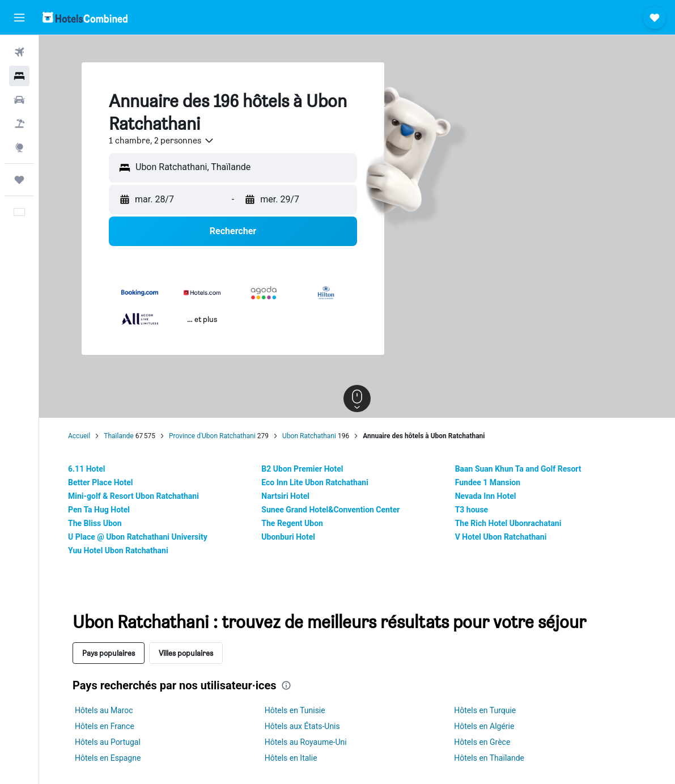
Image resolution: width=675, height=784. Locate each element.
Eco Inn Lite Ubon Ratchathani (315, 482)
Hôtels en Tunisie (295, 710)
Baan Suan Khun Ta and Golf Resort (518, 469)
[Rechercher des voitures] (19, 100)
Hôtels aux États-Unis (302, 726)
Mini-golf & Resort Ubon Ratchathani (133, 496)
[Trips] (19, 180)
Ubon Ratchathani (309, 436)
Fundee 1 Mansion (488, 482)
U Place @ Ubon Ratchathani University (138, 537)
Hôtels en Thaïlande (489, 758)
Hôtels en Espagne (108, 758)
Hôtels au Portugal (108, 742)
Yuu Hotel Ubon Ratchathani (118, 550)
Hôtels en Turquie (485, 710)
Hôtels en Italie (291, 758)
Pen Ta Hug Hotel (99, 510)
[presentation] (286, 685)
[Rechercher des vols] (19, 52)
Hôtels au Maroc (104, 710)
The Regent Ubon (292, 523)
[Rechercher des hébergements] (19, 76)
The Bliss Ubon (95, 523)
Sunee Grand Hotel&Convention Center (330, 510)
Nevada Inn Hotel (486, 496)
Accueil (79, 436)
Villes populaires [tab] (186, 653)
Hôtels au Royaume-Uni (306, 742)
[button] (19, 18)
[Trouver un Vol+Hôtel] (19, 124)
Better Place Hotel (100, 482)
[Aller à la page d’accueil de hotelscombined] (85, 17)
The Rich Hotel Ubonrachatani (508, 523)
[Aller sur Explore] (19, 147)
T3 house (472, 510)
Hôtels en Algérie (484, 726)
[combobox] (162, 141)
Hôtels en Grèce (482, 742)
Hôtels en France (105, 726)
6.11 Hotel (86, 469)
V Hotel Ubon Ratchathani (501, 537)
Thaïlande (118, 436)
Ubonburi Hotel (288, 537)
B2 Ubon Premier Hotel (302, 469)
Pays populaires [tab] (109, 653)
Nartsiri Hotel (285, 496)
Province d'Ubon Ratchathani (212, 436)
